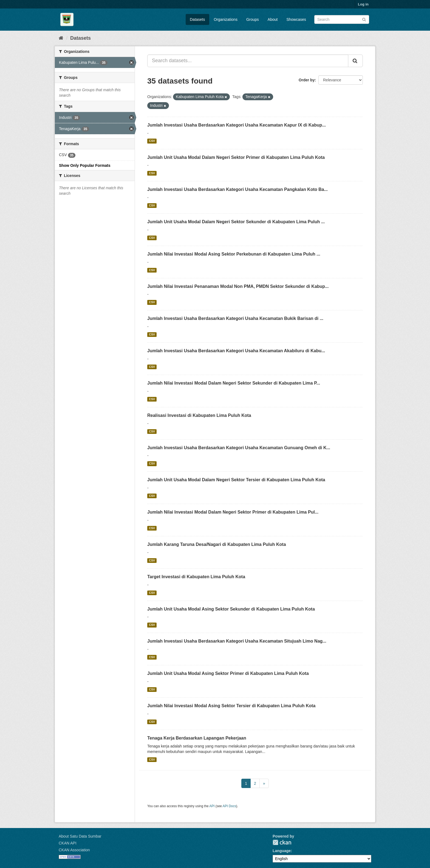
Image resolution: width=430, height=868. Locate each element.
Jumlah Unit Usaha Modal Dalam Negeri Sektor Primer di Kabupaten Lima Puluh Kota (236, 157)
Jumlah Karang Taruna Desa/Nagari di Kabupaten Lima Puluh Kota (217, 544)
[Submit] (364, 19)
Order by (307, 80)
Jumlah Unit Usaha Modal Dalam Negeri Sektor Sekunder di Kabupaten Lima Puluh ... (236, 222)
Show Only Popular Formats (85, 165)
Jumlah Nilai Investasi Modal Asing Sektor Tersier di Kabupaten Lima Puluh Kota (231, 706)
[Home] (61, 38)
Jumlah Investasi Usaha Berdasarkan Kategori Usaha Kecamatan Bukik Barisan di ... (235, 318)
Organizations (226, 19)
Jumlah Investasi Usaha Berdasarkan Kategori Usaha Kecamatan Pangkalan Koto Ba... (237, 189)
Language (282, 851)
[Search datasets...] (248, 61)
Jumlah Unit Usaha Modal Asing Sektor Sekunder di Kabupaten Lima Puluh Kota (231, 609)
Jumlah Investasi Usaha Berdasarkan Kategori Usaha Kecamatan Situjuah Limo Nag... (237, 641)
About (273, 19)
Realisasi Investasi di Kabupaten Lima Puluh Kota (199, 415)
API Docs (230, 806)
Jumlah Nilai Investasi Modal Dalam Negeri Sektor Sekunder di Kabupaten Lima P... (234, 383)
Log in (363, 4)
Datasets (197, 19)
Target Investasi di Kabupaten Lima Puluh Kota (196, 577)
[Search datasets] (342, 19)
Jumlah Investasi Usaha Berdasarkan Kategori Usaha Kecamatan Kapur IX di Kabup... (237, 125)
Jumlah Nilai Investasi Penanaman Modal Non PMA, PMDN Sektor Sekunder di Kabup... (238, 286)
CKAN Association (74, 850)
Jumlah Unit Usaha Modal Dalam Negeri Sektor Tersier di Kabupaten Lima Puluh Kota (236, 480)
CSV (152, 141)
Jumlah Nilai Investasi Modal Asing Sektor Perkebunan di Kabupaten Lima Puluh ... (234, 254)
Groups (253, 19)
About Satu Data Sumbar (80, 836)
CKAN (282, 842)
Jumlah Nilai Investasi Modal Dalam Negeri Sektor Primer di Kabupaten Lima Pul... (233, 512)
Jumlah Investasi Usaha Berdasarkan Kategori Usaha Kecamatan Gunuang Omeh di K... (239, 448)
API (212, 806)
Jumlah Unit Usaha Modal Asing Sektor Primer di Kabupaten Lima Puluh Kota (228, 673)
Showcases (296, 19)
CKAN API (68, 843)
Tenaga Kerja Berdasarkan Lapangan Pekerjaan (197, 738)
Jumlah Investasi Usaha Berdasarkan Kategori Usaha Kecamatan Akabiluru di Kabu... (236, 351)
